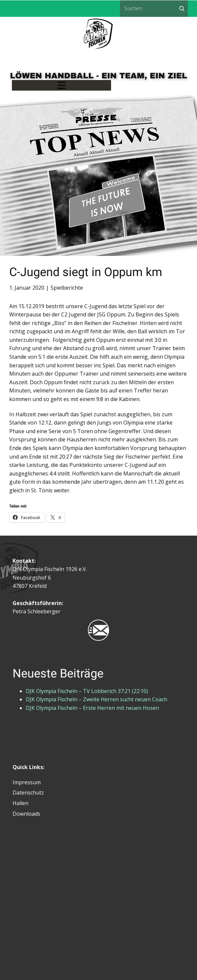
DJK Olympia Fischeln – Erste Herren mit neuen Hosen (92, 708)
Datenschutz (28, 793)
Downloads (26, 814)
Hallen (20, 803)
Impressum (27, 782)
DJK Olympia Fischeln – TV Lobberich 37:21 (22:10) (87, 691)
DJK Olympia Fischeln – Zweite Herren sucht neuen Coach (97, 699)
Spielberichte (67, 288)
